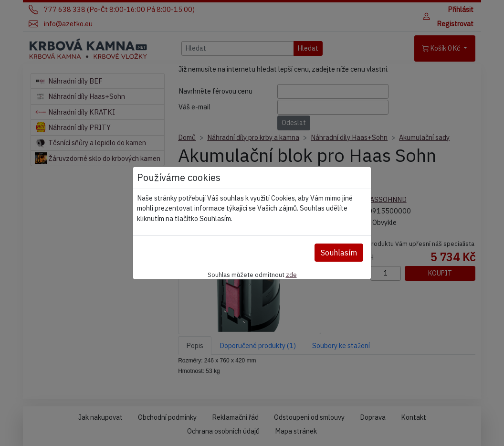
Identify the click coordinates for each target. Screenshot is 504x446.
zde (291, 275)
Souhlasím (339, 253)
